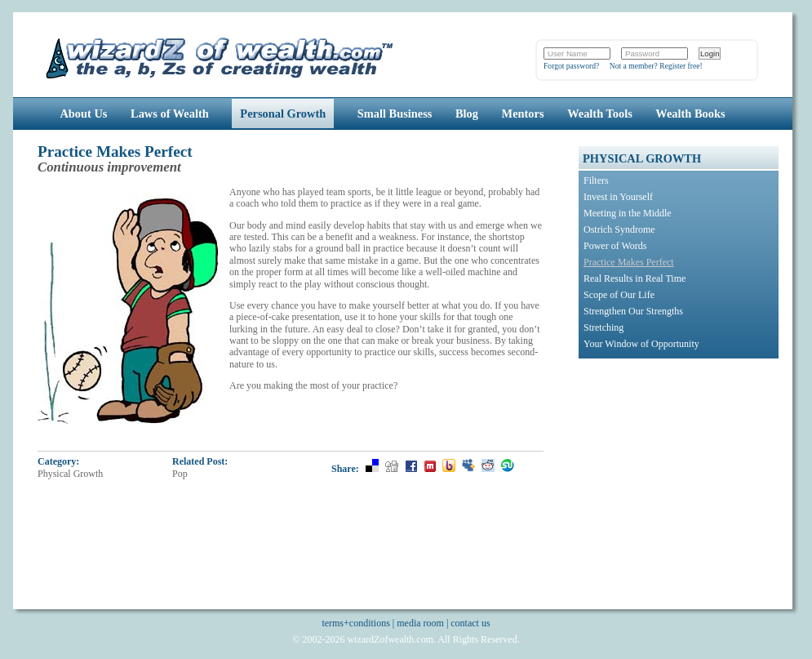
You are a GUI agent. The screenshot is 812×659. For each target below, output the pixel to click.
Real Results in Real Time (635, 278)
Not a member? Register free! (656, 66)
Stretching (603, 327)
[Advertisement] (681, 469)
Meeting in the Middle (628, 213)
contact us (470, 623)
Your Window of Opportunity (641, 344)
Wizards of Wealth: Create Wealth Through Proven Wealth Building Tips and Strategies (221, 56)
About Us (83, 114)
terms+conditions (355, 623)
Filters (596, 180)
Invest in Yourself (618, 197)
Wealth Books (690, 114)
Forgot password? (571, 66)
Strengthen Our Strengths (633, 311)
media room (420, 623)
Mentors (523, 114)
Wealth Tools (600, 114)
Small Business (395, 114)
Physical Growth (70, 474)
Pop (180, 474)
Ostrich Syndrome (619, 229)
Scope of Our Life (619, 295)
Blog (467, 114)
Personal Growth (283, 114)
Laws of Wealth (170, 114)
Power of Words (615, 246)
